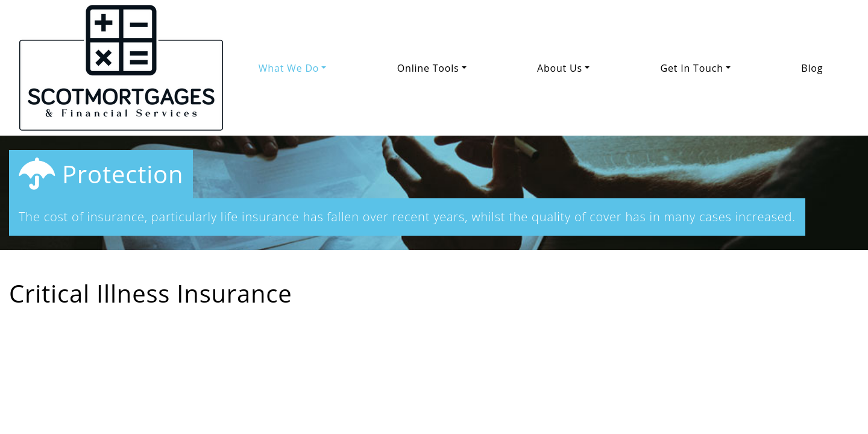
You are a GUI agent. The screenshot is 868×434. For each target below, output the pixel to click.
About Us (560, 68)
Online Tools (428, 68)
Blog (812, 68)
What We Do (289, 68)
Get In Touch (692, 68)
